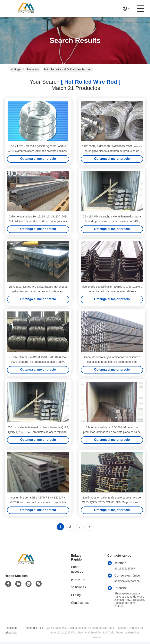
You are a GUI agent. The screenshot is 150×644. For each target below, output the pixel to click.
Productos (33, 69)
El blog (76, 597)
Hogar (16, 69)
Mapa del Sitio (34, 630)
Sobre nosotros (77, 571)
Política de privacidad (11, 632)
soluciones (79, 589)
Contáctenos (80, 605)
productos (78, 581)
